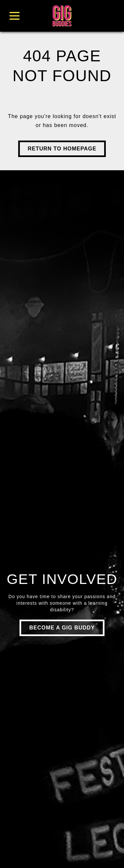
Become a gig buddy (62, 628)
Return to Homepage (62, 149)
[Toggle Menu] (26, 16)
